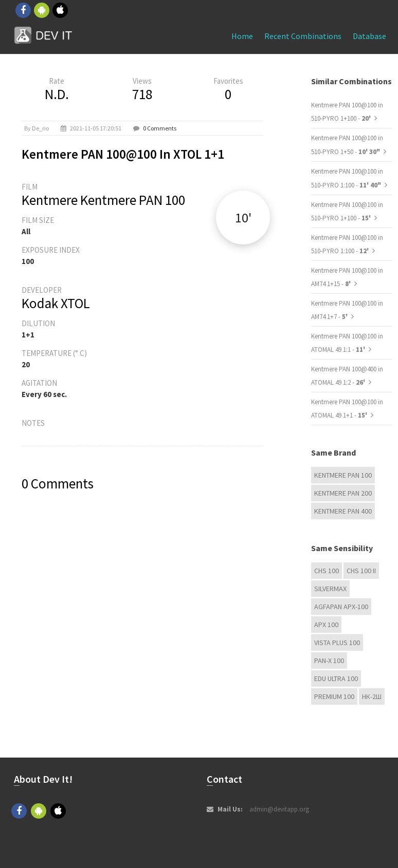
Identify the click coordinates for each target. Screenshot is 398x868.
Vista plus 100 (337, 643)
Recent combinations (303, 36)
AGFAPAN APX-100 (341, 607)
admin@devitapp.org (279, 809)
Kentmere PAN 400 (343, 511)
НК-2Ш (372, 696)
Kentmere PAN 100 (343, 475)
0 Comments (160, 128)
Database (369, 36)
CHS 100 (327, 571)
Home (242, 36)
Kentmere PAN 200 (343, 493)
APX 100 (326, 625)
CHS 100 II (361, 571)
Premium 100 (334, 696)
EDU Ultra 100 (336, 678)
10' (243, 218)
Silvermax (330, 589)
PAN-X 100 (329, 661)
